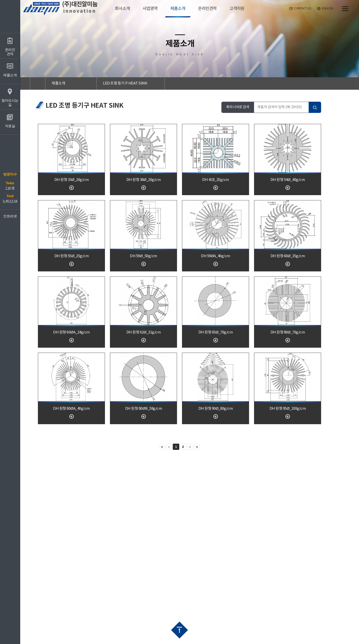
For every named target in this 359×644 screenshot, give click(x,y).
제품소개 (58, 83)
